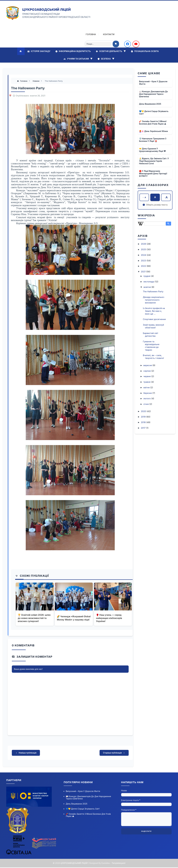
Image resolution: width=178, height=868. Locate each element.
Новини (37, 81)
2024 (144, 255)
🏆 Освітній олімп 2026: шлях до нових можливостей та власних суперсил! (34, 618)
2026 (144, 244)
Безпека (106, 59)
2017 (143, 428)
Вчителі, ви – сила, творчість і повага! (153, 357)
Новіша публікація (26, 753)
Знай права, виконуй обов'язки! (154, 326)
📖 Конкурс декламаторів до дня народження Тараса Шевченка (153, 94)
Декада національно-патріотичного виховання (154, 300)
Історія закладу (39, 51)
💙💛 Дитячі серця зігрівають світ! (154, 112)
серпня (147, 371)
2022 (144, 266)
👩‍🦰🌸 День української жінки (153, 131)
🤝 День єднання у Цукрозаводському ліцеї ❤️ (152, 150)
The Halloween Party (153, 291)
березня (148, 393)
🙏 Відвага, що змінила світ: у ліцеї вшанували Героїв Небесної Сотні (154, 161)
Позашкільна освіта (145, 51)
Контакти (107, 34)
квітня (147, 387)
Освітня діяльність (111, 51)
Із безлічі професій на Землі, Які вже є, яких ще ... (154, 311)
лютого (147, 399)
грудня (147, 276)
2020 (144, 411)
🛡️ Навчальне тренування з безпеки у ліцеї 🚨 (153, 140)
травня (147, 382)
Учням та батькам (78, 59)
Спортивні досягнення (154, 319)
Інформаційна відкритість (73, 51)
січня (146, 404)
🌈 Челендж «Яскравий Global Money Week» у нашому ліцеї (70, 618)
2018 (144, 422)
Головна (89, 34)
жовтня (147, 287)
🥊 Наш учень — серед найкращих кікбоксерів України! (109, 618)
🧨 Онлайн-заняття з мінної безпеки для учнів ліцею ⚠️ (153, 122)
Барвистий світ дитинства (151, 335)
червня (147, 376)
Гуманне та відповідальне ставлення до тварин (151, 346)
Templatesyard (118, 864)
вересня (148, 365)
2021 (144, 272)
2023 (144, 261)
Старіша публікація (114, 753)
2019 (144, 417)
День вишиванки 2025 (150, 104)
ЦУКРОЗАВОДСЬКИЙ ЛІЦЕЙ (46, 10)
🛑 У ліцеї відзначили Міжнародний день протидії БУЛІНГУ (153, 173)
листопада (149, 282)
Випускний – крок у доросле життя (153, 83)
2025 (144, 249)
